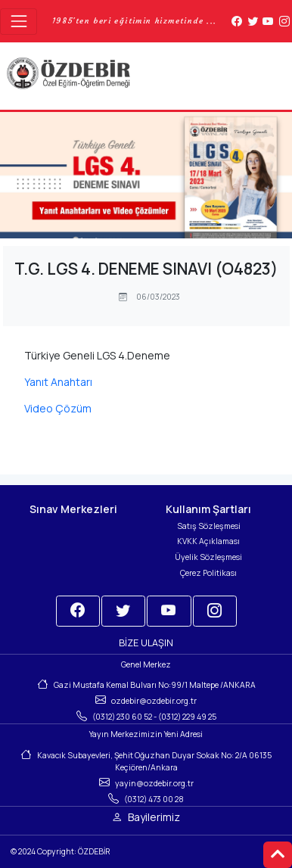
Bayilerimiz (154, 817)
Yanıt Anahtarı (58, 382)
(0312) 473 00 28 (154, 799)
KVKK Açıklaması (208, 541)
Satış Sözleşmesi (209, 526)
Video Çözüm (58, 408)
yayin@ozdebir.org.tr (154, 783)
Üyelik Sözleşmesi (208, 557)
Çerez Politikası (208, 573)
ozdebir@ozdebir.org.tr (154, 701)
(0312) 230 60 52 (122, 717)
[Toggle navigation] (19, 22)
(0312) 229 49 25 (187, 717)
